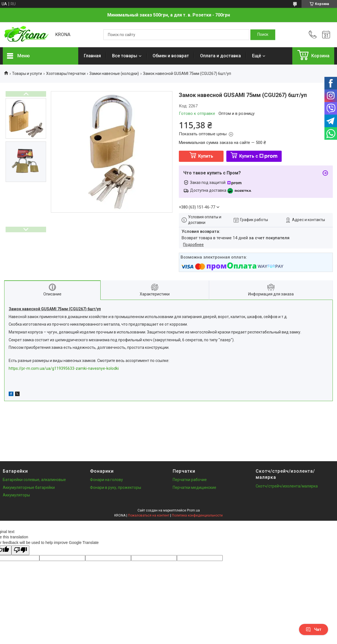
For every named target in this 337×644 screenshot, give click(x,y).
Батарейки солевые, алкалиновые (34, 480)
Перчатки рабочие (190, 480)
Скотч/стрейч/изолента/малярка (287, 486)
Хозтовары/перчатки (66, 74)
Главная (92, 56)
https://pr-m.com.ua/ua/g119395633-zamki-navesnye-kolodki (64, 368)
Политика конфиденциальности (197, 515)
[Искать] (263, 35)
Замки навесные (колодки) (114, 74)
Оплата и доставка (220, 56)
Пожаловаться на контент (149, 515)
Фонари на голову (106, 480)
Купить (206, 156)
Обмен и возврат (171, 56)
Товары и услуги (27, 74)
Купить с (258, 156)
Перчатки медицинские (194, 487)
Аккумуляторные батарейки (29, 487)
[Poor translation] (20, 550)
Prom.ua (193, 510)
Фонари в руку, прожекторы (116, 487)
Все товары (125, 56)
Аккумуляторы (16, 495)
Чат (314, 629)
